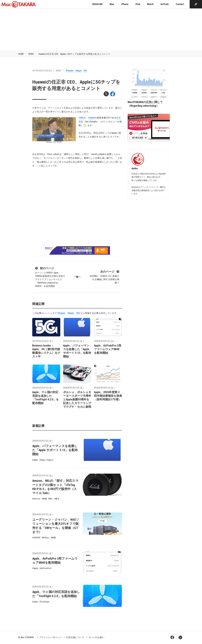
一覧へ (77, 277)
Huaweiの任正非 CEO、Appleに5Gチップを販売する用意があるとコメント (74, 54)
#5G (85, 71)
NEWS (31, 54)
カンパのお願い (97, 637)
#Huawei (70, 71)
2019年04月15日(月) (42, 71)
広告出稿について (75, 637)
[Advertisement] (101, 29)
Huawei (91, 118)
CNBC (81, 118)
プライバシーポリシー (50, 637)
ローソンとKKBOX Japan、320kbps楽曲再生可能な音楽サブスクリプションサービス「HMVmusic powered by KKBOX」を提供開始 (50, 277)
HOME (21, 54)
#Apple (78, 71)
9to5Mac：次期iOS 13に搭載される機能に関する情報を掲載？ (105, 277)
